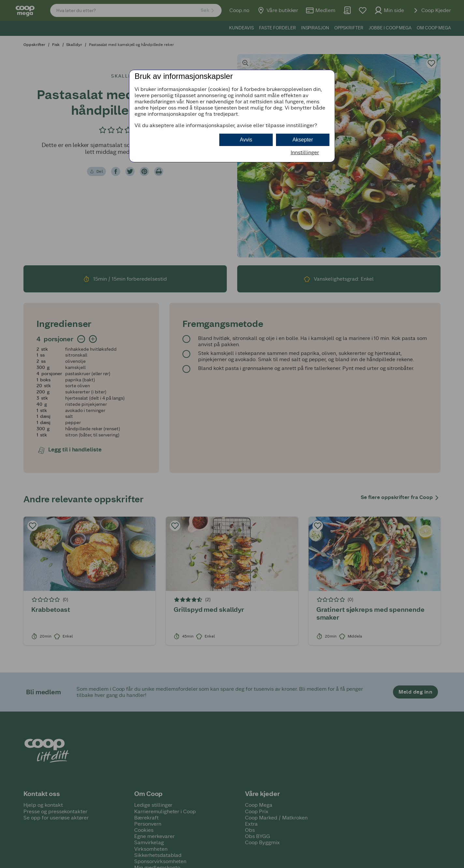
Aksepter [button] (303, 140)
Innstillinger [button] (305, 152)
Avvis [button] (246, 140)
